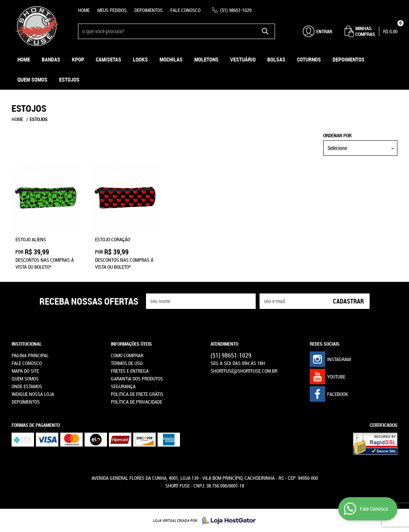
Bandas (51, 59)
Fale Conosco (185, 10)
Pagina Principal (30, 355)
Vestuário (243, 59)
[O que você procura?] (265, 31)
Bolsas (276, 59)
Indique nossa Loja (33, 394)
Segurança (123, 386)
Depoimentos (148, 10)
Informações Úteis (131, 344)
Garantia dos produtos (137, 379)
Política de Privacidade (137, 402)
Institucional (27, 344)
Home (84, 10)
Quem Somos (32, 79)
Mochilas (171, 59)
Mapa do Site (25, 371)
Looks (140, 59)
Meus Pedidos (112, 10)
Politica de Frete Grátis (137, 394)
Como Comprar (127, 355)
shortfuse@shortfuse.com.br (244, 371)
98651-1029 (236, 10)
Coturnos (309, 59)
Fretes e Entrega (130, 371)
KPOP (78, 59)
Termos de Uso (127, 363)
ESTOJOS (69, 79)
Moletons (206, 59)
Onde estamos (27, 386)
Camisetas (109, 59)
